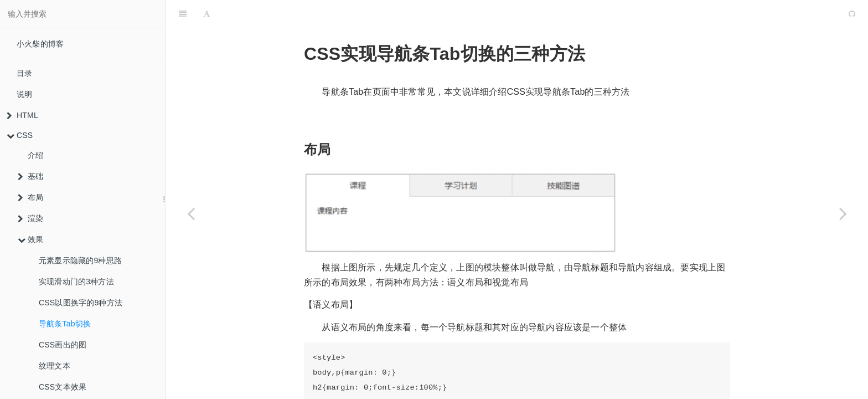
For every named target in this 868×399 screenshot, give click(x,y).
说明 (24, 94)
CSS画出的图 (63, 345)
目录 (24, 73)
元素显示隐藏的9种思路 (80, 260)
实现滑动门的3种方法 (76, 282)
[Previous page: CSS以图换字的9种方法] (191, 213)
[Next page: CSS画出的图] (843, 213)
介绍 (35, 155)
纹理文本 (55, 366)
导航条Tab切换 (65, 324)
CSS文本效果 (63, 387)
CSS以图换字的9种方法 (81, 303)
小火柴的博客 (40, 44)
